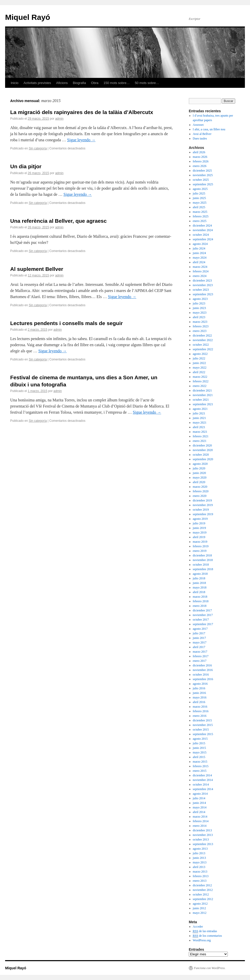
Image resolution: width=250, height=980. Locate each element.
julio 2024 (199, 248)
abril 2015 (199, 757)
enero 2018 (200, 606)
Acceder (198, 927)
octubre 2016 (201, 675)
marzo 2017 (200, 652)
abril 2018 (199, 592)
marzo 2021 (200, 432)
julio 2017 (199, 633)
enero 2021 (200, 441)
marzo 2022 (200, 377)
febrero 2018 (201, 601)
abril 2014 (199, 812)
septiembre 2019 (203, 514)
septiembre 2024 (203, 239)
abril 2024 (199, 262)
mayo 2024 (200, 258)
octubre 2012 (201, 894)
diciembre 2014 (202, 775)
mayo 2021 (200, 423)
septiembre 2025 (203, 184)
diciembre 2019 (202, 500)
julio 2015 (199, 743)
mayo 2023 (200, 313)
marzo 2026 (200, 157)
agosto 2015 (200, 739)
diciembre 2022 (202, 335)
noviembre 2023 (203, 285)
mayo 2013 (200, 862)
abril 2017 (199, 647)
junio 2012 (199, 908)
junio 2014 (199, 803)
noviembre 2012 (203, 890)
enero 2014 (200, 826)
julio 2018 (199, 578)
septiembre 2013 (203, 844)
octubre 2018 (201, 565)
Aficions (62, 83)
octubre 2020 (201, 455)
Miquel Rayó (28, 17)
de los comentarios (207, 936)
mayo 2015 (200, 752)
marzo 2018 (200, 597)
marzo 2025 (200, 212)
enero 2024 (200, 276)
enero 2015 (200, 771)
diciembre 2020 (202, 445)
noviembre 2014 (203, 780)
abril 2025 (199, 207)
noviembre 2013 (203, 835)
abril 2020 (199, 482)
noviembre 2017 (203, 615)
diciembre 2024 (202, 226)
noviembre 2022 (203, 340)
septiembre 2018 (203, 569)
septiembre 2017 (203, 624)
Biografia (79, 83)
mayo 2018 (200, 587)
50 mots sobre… (147, 83)
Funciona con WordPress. (210, 968)
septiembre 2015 (203, 734)
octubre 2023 (201, 290)
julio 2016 (199, 688)
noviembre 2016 (203, 670)
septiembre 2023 (203, 294)
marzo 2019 (200, 542)
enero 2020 (200, 496)
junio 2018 (199, 583)
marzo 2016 (200, 707)
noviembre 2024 (203, 230)
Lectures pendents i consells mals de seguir (66, 323)
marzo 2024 (200, 267)
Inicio (15, 83)
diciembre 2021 (202, 390)
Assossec (198, 125)
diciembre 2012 (202, 885)
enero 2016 (200, 716)
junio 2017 (199, 638)
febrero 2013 (201, 876)
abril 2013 (199, 867)
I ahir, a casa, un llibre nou (209, 129)
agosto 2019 (200, 519)
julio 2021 (199, 413)
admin (59, 119)
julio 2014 (199, 798)
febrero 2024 (201, 271)
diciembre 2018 (202, 555)
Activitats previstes (37, 83)
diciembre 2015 (202, 720)
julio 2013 (199, 853)
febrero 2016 (201, 711)
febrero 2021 (201, 436)
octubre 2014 (201, 785)
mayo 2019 (200, 533)
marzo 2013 (200, 872)
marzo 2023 (200, 322)
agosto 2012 (200, 904)
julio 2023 (199, 303)
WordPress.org (202, 940)
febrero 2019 (201, 546)
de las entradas (205, 931)
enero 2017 (200, 661)
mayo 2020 (200, 478)
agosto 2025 (200, 189)
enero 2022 (200, 386)
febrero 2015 (201, 766)
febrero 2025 (201, 216)
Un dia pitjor (26, 166)
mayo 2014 (200, 807)
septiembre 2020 (203, 459)
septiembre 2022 (203, 349)
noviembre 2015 (203, 725)
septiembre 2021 (203, 404)
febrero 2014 (201, 821)
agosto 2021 (200, 409)
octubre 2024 (201, 235)
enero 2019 (200, 551)
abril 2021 (199, 427)
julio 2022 (199, 358)
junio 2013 (199, 858)
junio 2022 (199, 363)
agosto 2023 (200, 299)
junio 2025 (199, 198)
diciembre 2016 (202, 665)
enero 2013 (200, 881)
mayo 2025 (200, 203)
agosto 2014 (200, 794)
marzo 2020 (200, 487)
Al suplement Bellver (37, 269)
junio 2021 (199, 418)
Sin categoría (38, 148)
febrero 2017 (201, 656)
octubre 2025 (201, 180)
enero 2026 (200, 166)
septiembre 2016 (203, 679)
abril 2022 (199, 372)
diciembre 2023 (202, 281)
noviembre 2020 (203, 450)
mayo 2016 (200, 697)
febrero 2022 (201, 381)
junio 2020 (199, 473)
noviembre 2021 (203, 395)
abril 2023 (199, 317)
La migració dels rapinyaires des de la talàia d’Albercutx (82, 112)
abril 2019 (199, 537)
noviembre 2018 (203, 560)
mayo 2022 (200, 368)
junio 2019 (199, 528)
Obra (95, 83)
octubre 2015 (201, 730)
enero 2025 (200, 221)
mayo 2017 (200, 642)
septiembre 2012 (203, 899)
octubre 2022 (201, 345)
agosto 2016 (200, 684)
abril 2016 (199, 702)
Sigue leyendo (81, 140)
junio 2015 (199, 748)
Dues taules (200, 138)
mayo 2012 (200, 913)
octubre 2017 (201, 620)
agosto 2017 (200, 629)
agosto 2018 (200, 574)
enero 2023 (200, 331)
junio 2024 (199, 253)
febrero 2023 (201, 326)
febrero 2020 (201, 491)
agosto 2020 (200, 464)
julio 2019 (199, 523)
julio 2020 (199, 468)
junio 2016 (199, 693)
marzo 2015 (200, 762)
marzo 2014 (200, 817)
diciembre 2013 (202, 830)
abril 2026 (199, 152)
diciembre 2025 (202, 171)
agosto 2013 (200, 849)
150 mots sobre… (117, 83)
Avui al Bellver (202, 134)
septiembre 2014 (203, 789)
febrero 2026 (201, 161)
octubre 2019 (201, 510)
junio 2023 (199, 308)
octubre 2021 (201, 400)
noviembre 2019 (203, 505)
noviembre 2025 (203, 175)
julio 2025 (199, 193)
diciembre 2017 (202, 610)
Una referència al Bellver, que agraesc (58, 221)
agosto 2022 (200, 354)
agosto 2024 (200, 244)
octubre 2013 (201, 839)
